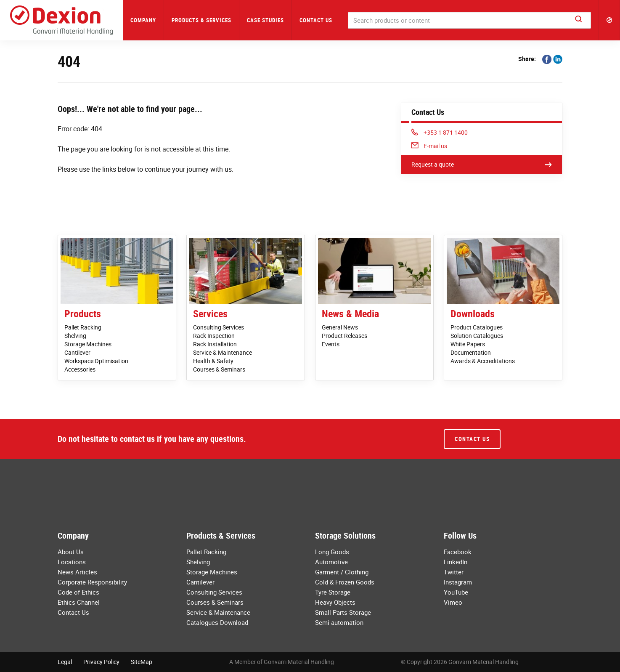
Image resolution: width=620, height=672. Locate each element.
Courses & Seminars (219, 369)
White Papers (468, 344)
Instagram (458, 582)
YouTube (456, 592)
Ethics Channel (79, 602)
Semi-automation (339, 622)
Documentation (471, 352)
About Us (71, 552)
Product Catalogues (477, 327)
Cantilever (77, 352)
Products (83, 313)
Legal (65, 662)
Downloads (473, 313)
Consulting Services (219, 327)
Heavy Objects (335, 602)
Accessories (80, 369)
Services (210, 313)
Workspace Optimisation (96, 361)
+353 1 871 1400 (440, 132)
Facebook (458, 552)
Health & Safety (213, 361)
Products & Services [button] (201, 20)
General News (340, 327)
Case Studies (265, 20)
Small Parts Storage (343, 612)
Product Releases (344, 336)
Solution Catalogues (477, 336)
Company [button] (143, 20)
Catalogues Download (217, 622)
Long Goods (332, 552)
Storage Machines (88, 344)
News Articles (77, 572)
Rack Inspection (214, 336)
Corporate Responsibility (92, 582)
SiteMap (142, 662)
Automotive (331, 562)
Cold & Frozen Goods (345, 582)
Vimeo (453, 602)
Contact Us (316, 20)
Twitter (454, 572)
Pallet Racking (83, 327)
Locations (72, 562)
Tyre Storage (333, 592)
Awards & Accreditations (483, 361)
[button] (609, 20)
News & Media (350, 313)
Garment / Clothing (342, 572)
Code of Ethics (78, 592)
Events (331, 344)
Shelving (75, 336)
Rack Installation (215, 344)
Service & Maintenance (223, 352)
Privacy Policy (101, 662)
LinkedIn (456, 562)
